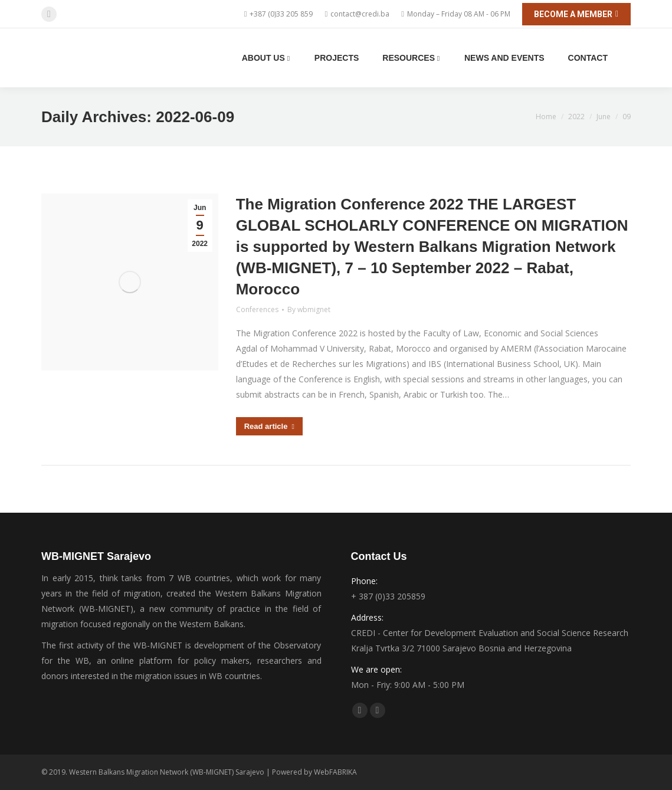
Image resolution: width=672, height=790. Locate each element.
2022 (576, 117)
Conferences (257, 309)
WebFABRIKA (335, 772)
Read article (269, 426)
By (309, 309)
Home (546, 117)
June (604, 117)
